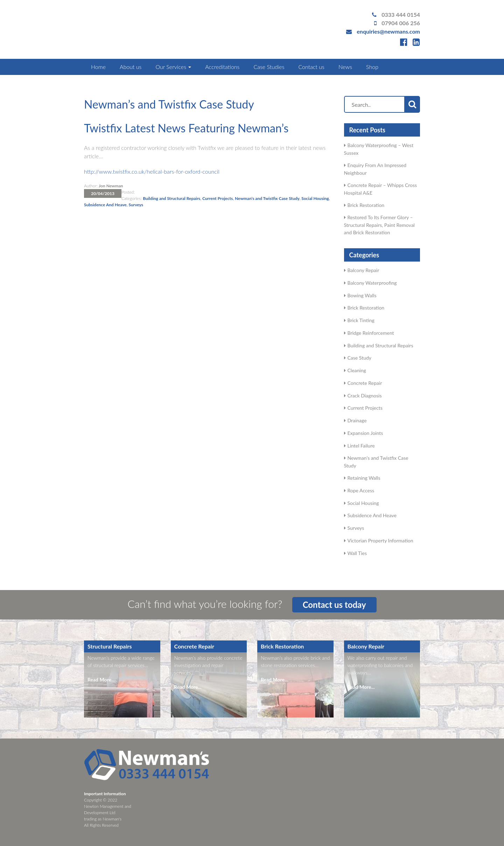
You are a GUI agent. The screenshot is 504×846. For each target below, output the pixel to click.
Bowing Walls (362, 295)
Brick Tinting (361, 320)
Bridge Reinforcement (371, 333)
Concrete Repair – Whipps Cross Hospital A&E (381, 189)
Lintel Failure (361, 446)
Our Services (173, 67)
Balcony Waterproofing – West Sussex (379, 149)
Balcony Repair (363, 270)
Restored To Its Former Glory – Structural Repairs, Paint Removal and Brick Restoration (379, 225)
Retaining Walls (364, 478)
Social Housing (315, 198)
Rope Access (361, 490)
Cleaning (357, 370)
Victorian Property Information (380, 540)
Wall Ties (357, 553)
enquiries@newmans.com (388, 31)
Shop (372, 67)
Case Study (360, 358)
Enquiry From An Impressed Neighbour (375, 169)
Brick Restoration (366, 205)
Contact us (311, 67)
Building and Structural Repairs (171, 198)
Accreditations (222, 67)
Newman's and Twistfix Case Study (267, 198)
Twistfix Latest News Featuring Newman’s (186, 128)
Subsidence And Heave (105, 205)
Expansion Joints (365, 433)
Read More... (101, 679)
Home (98, 67)
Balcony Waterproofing (372, 283)
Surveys (136, 205)
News (345, 67)
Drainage (357, 420)
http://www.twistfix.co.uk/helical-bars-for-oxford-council (152, 171)
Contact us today (334, 605)
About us (131, 67)
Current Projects (218, 198)
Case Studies (269, 67)
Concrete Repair (365, 383)
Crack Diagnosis (365, 396)
